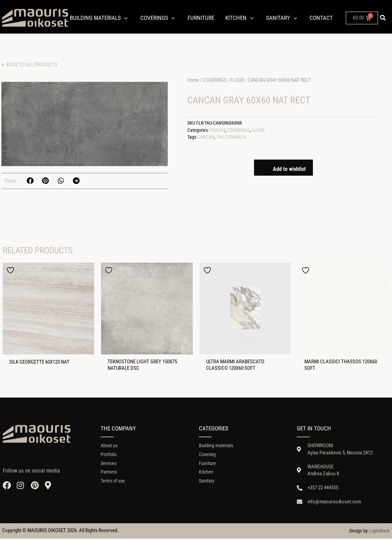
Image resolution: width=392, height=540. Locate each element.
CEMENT (217, 130)
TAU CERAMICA (231, 137)
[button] (383, 18)
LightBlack (380, 532)
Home (193, 80)
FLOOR (237, 80)
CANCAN (206, 137)
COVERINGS (215, 80)
